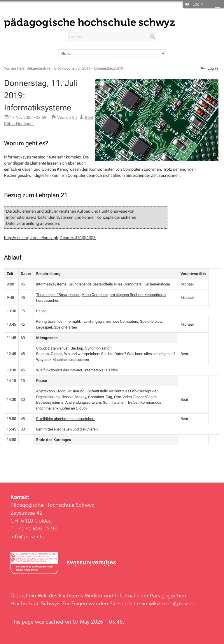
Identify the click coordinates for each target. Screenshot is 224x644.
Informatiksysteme (51, 284)
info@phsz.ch (27, 536)
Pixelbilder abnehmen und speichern (66, 419)
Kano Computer (95, 295)
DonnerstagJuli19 (109, 68)
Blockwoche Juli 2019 (72, 68)
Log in (198, 4)
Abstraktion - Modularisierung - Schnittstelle (72, 391)
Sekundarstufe (38, 68)
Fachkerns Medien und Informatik (99, 596)
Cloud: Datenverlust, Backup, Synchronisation (74, 348)
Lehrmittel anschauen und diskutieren (67, 429)
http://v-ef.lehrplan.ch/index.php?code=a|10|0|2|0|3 (50, 238)
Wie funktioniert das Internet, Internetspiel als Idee (77, 370)
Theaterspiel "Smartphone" (58, 295)
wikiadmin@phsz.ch (172, 603)
